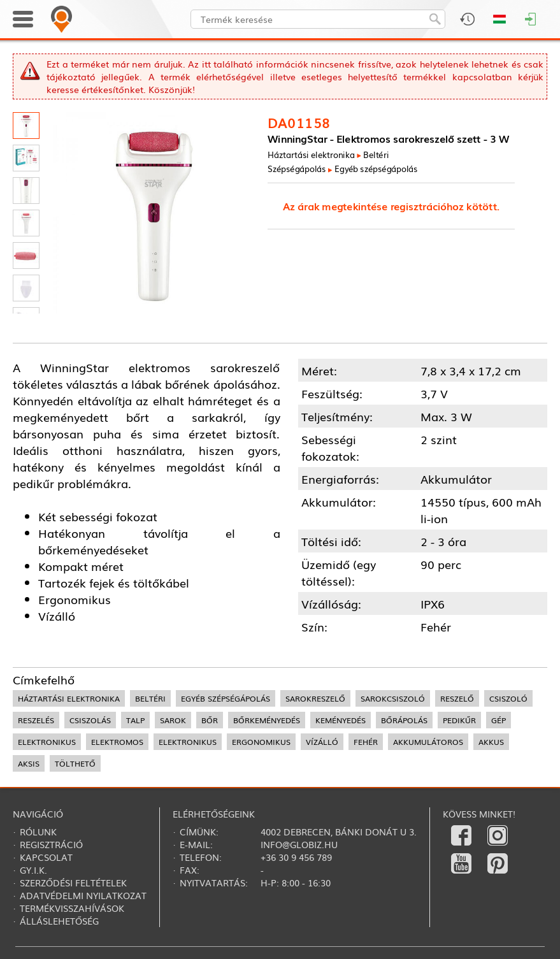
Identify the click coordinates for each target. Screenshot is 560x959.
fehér (366, 742)
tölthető (75, 763)
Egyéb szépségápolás (376, 168)
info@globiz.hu (299, 844)
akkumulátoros (428, 742)
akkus (491, 742)
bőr (210, 720)
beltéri (150, 698)
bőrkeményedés (267, 720)
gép (499, 720)
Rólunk (38, 832)
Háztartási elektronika (311, 154)
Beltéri (377, 154)
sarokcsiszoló (393, 698)
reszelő (457, 698)
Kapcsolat (46, 857)
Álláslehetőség (59, 921)
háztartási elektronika (69, 698)
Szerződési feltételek (73, 883)
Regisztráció (51, 844)
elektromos (117, 742)
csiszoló (508, 698)
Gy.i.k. (33, 870)
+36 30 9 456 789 (296, 857)
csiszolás (90, 720)
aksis (29, 763)
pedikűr (459, 720)
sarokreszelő (315, 698)
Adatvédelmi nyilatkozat (83, 895)
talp (135, 720)
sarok (173, 720)
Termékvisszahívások (72, 908)
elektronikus (47, 742)
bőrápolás (404, 720)
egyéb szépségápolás (226, 698)
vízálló (322, 742)
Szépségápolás (297, 168)
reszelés (36, 720)
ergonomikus (261, 742)
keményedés (341, 720)
